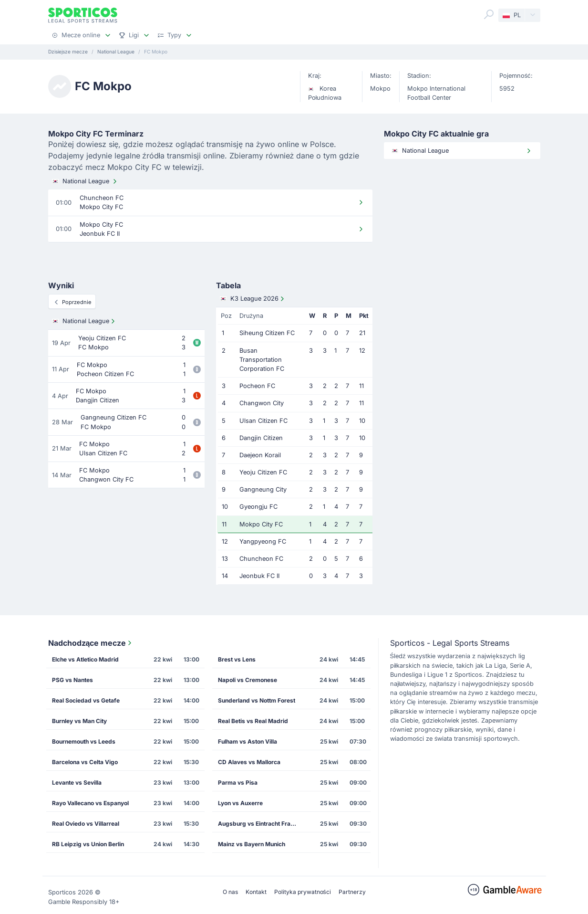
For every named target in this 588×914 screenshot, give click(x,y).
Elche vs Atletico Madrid (85, 659)
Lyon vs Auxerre (240, 803)
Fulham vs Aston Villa (248, 741)
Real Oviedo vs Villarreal (86, 824)
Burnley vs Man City (79, 721)
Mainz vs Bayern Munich (252, 844)
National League (85, 181)
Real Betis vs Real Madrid (253, 721)
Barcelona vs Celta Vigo (85, 762)
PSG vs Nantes (72, 680)
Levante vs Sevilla (77, 783)
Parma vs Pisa (238, 783)
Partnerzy (352, 892)
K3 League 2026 (253, 299)
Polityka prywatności (303, 892)
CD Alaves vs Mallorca (249, 762)
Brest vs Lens (237, 659)
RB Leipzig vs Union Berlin (88, 844)
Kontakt (256, 892)
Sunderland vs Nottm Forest (257, 700)
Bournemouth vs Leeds (84, 741)
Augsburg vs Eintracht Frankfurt (261, 824)
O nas (230, 892)
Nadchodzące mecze (91, 643)
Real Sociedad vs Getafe (86, 700)
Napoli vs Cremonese (248, 680)
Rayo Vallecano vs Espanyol (90, 803)
